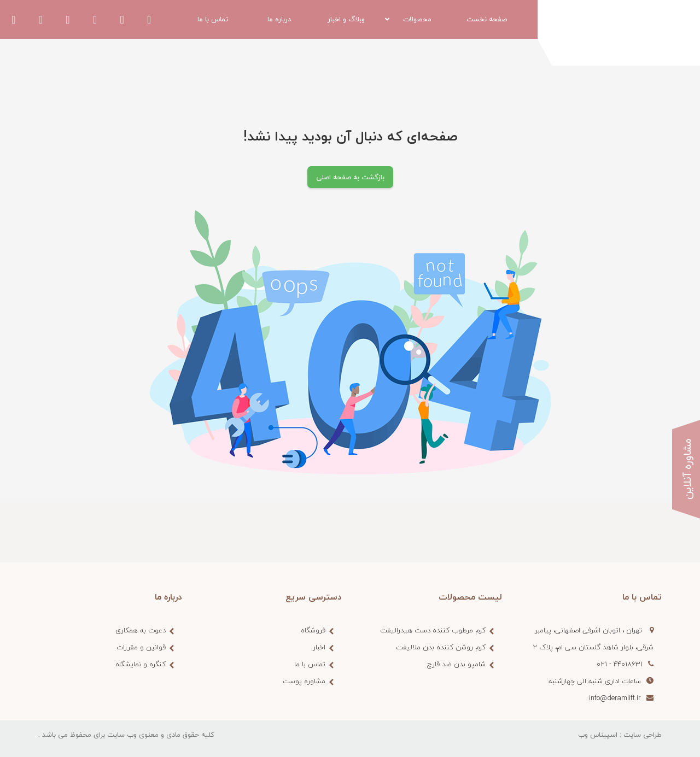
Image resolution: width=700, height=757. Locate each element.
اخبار (319, 647)
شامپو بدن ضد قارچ (456, 664)
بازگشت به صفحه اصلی (350, 177)
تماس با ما (310, 664)
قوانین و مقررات (141, 647)
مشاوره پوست (304, 681)
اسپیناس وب (598, 735)
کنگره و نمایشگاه (141, 664)
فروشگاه (313, 630)
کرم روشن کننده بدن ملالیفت (441, 647)
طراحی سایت (643, 735)
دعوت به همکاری (141, 630)
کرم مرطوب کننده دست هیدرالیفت (433, 630)
